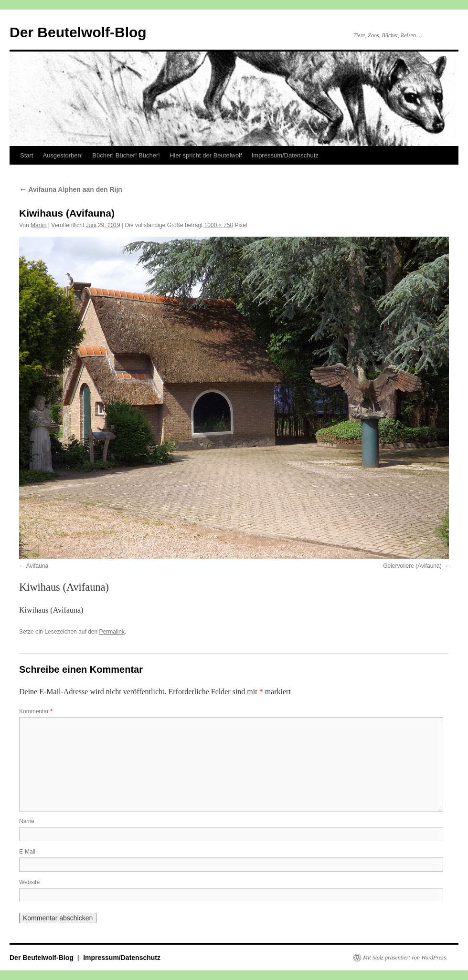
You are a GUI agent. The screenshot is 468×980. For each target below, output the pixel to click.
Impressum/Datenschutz (285, 155)
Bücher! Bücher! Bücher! (126, 155)
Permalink (112, 632)
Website (29, 882)
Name (27, 821)
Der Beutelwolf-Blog (78, 32)
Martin (38, 225)
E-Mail (27, 852)
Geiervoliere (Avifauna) (412, 566)
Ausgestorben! (63, 155)
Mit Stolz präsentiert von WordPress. (405, 958)
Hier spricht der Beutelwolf (206, 155)
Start (27, 155)
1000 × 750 (219, 225)
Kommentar (36, 711)
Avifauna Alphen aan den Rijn (71, 189)
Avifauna (37, 566)
